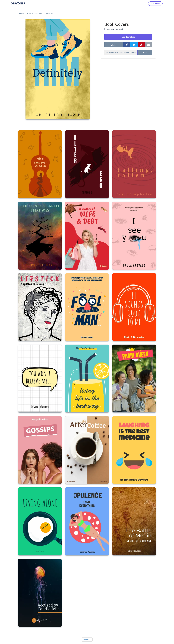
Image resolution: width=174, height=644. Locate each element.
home (20, 13)
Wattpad (49, 13)
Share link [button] (145, 52)
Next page (87, 639)
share (114, 45)
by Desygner (109, 29)
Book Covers (39, 13)
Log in (141, 4)
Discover (28, 13)
